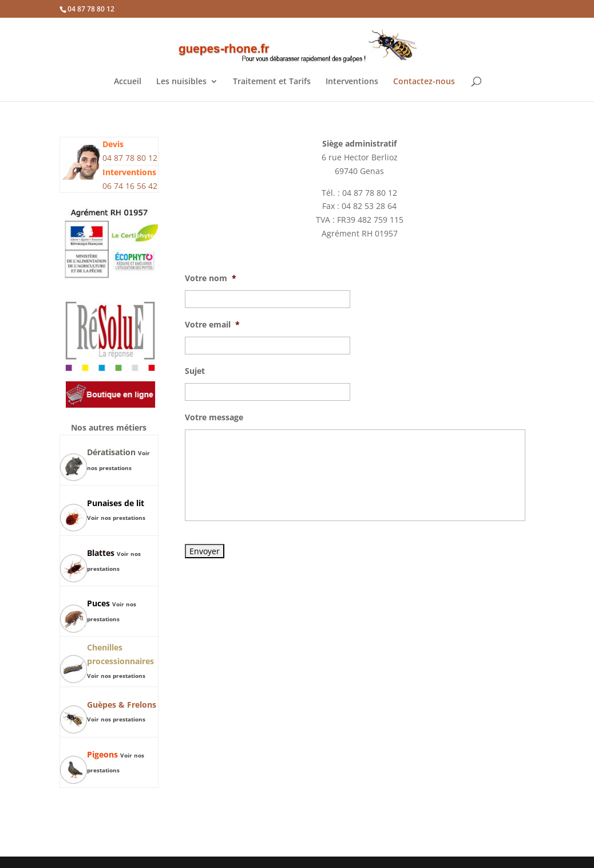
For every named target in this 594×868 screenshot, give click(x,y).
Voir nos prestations (116, 518)
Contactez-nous (424, 82)
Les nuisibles (181, 82)
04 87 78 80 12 (91, 9)
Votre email (212, 325)
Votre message (214, 417)
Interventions (352, 82)
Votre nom (211, 278)
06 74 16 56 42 (130, 186)
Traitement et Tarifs (272, 82)
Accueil (128, 82)
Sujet (195, 371)
